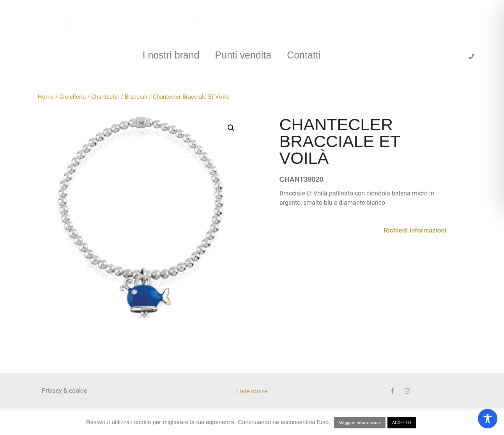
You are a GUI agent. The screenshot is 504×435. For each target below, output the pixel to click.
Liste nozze (252, 391)
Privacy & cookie (64, 391)
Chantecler (105, 97)
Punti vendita (243, 55)
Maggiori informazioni (360, 423)
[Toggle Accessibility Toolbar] (488, 419)
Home (46, 97)
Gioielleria (73, 97)
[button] (231, 128)
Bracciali (136, 97)
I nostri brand (171, 55)
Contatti (304, 55)
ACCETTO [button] (402, 423)
